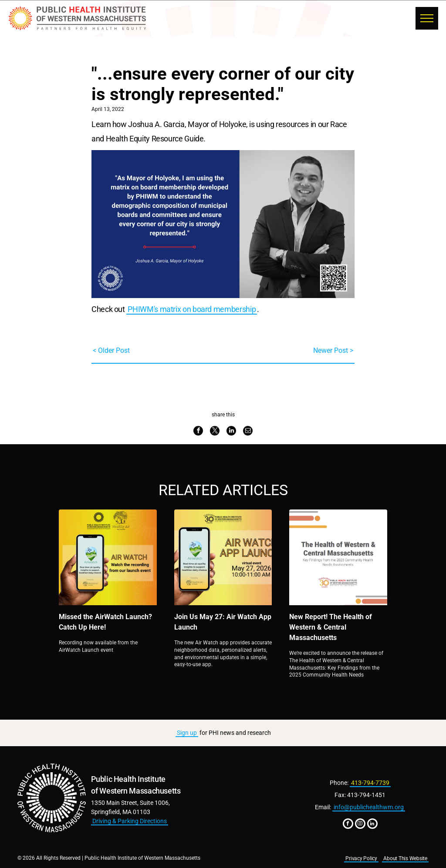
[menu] (427, 18)
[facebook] (348, 825)
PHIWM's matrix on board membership (192, 309)
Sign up (187, 733)
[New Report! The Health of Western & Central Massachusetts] (338, 557)
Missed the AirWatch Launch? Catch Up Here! (105, 622)
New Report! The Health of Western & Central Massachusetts (331, 627)
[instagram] (360, 825)
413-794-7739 (370, 783)
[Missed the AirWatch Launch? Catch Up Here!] (108, 557)
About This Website (405, 858)
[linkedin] (372, 825)
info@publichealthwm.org (369, 807)
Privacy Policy (361, 858)
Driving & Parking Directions (130, 821)
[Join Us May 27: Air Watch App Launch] (223, 557)
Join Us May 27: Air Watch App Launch (223, 622)
